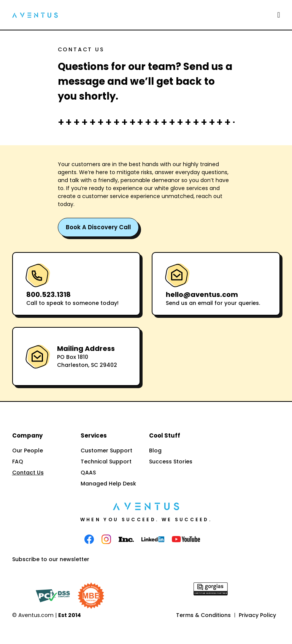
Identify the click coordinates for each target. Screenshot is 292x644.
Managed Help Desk (108, 484)
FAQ (18, 462)
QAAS (88, 473)
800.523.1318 (48, 294)
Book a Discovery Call (98, 227)
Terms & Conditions (203, 615)
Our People (28, 450)
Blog (155, 450)
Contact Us (28, 473)
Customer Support (106, 450)
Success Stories (171, 462)
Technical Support (106, 462)
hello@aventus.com (202, 294)
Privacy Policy (257, 615)
